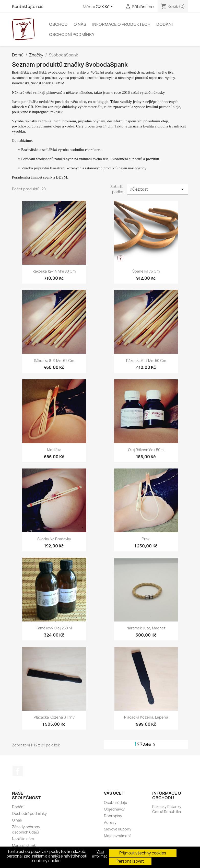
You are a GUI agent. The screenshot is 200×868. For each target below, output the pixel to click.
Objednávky (114, 809)
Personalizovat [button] (130, 861)
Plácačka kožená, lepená (146, 717)
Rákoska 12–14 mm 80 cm (54, 271)
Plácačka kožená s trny (54, 717)
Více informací (100, 854)
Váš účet (114, 793)
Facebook (18, 771)
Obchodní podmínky (72, 34)
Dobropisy (113, 816)
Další (150, 745)
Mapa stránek (24, 845)
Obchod (58, 24)
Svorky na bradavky (54, 539)
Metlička (54, 450)
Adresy (110, 822)
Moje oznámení (117, 836)
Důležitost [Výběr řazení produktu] (158, 189)
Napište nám (23, 839)
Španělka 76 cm (146, 271)
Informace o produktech (121, 24)
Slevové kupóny (118, 829)
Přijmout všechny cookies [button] (143, 853)
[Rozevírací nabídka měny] (105, 7)
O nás (80, 24)
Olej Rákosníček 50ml (146, 450)
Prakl (146, 539)
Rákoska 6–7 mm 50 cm (146, 361)
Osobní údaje (116, 802)
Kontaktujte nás (28, 6)
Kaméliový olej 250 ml (54, 628)
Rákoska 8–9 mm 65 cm (54, 361)
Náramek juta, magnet (146, 628)
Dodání (164, 24)
